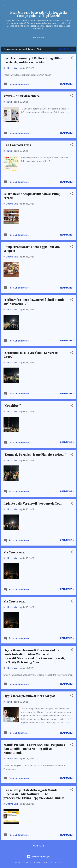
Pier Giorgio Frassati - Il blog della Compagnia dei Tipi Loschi (38, 14)
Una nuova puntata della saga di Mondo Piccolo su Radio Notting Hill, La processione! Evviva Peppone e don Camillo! (34, 794)
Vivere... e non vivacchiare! (22, 96)
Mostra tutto (66, 49)
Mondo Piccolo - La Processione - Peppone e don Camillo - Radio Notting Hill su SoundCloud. (34, 749)
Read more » (67, 84)
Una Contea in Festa (17, 145)
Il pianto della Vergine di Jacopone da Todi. (33, 503)
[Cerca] (73, 6)
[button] (72, 58)
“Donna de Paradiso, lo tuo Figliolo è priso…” (35, 454)
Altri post (38, 846)
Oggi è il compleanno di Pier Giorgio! (29, 696)
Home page (38, 38)
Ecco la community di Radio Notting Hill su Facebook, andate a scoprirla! (33, 60)
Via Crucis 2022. (15, 552)
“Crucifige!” (12, 405)
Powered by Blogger (39, 857)
